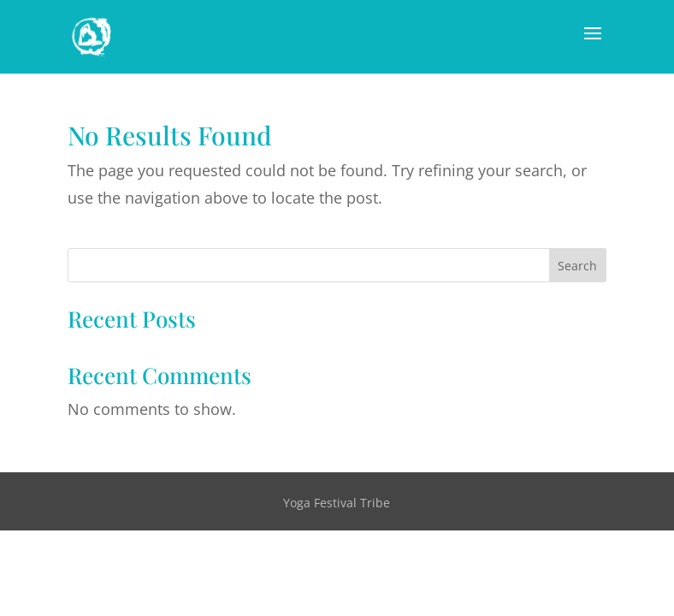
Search (577, 266)
